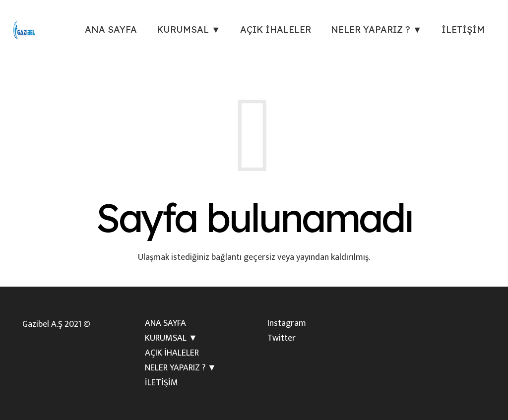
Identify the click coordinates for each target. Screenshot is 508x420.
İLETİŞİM (161, 383)
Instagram (287, 323)
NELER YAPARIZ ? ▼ (181, 368)
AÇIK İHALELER (172, 353)
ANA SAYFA (165, 323)
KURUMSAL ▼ (171, 338)
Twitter (282, 338)
